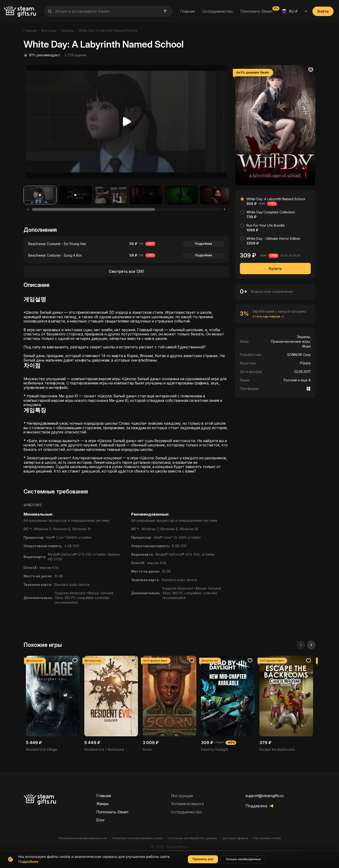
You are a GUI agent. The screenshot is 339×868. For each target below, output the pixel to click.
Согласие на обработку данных (192, 838)
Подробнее (204, 244)
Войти (323, 11)
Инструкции (182, 796)
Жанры (102, 804)
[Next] (225, 209)
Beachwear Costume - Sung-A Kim (55, 255)
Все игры (49, 31)
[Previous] (28, 209)
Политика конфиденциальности (83, 838)
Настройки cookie (267, 838)
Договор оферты (235, 838)
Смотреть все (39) (126, 271)
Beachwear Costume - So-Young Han (57, 244)
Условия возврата (187, 804)
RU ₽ (290, 11)
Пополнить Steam (256, 11)
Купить (275, 269)
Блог (101, 820)
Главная (187, 11)
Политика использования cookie (137, 838)
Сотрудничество (218, 11)
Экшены (67, 31)
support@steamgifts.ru (265, 796)
